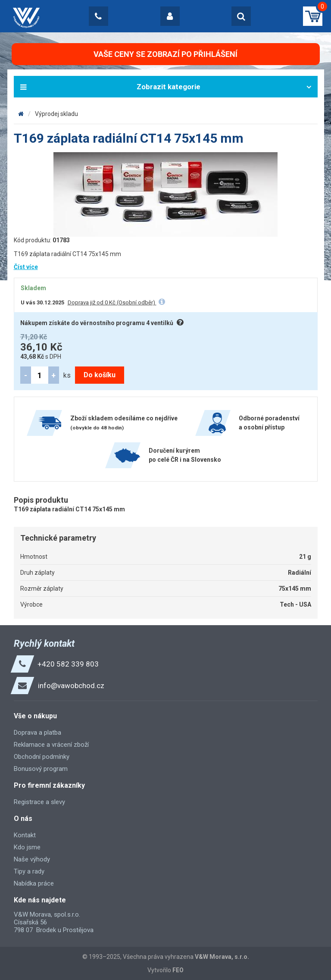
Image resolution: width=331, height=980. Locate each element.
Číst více (26, 267)
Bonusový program (41, 769)
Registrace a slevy (39, 802)
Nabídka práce (34, 883)
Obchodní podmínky (42, 757)
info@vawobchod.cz (71, 686)
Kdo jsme (27, 847)
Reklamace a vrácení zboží (51, 745)
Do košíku (100, 375)
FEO (178, 970)
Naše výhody (32, 859)
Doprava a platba (37, 733)
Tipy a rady (29, 871)
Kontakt (25, 835)
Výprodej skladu (56, 114)
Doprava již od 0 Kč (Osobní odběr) (112, 302)
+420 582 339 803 (68, 664)
